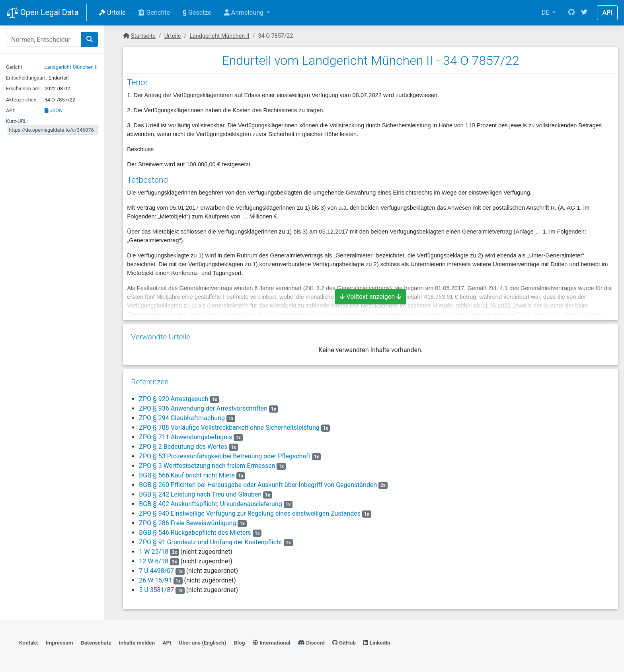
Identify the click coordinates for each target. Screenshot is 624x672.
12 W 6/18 (154, 561)
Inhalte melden (137, 643)
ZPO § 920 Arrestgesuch (174, 399)
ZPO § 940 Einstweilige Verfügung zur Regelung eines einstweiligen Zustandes (250, 513)
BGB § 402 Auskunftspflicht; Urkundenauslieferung (210, 504)
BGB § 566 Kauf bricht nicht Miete (187, 475)
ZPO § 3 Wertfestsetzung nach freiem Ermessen (207, 466)
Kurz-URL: (17, 121)
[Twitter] (584, 13)
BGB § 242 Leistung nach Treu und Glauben (200, 494)
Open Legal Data (42, 13)
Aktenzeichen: (22, 100)
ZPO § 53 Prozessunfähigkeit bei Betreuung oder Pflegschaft (225, 456)
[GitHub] (571, 13)
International (272, 643)
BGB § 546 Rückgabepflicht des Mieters (195, 533)
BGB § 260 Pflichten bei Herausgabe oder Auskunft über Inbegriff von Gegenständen (258, 485)
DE (546, 13)
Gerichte (154, 13)
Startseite (143, 36)
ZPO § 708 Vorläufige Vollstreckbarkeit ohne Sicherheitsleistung (229, 428)
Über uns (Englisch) (203, 643)
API (607, 13)
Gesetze (197, 13)
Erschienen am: (23, 89)
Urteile (112, 13)
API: (11, 110)
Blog (240, 643)
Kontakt (28, 643)
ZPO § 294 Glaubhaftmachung (182, 418)
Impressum (59, 643)
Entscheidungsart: (26, 78)
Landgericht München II (71, 67)
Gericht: (15, 67)
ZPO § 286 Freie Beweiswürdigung (187, 523)
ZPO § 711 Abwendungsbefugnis (185, 437)
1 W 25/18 (154, 552)
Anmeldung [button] (245, 13)
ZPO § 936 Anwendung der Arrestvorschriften (203, 408)
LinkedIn (377, 643)
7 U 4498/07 (156, 571)
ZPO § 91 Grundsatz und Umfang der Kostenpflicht (211, 542)
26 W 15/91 (155, 580)
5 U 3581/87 (156, 590)
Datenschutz (96, 643)
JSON (54, 110)
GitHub (344, 643)
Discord (311, 643)
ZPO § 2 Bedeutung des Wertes (183, 447)
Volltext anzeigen (370, 297)
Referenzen (150, 382)
